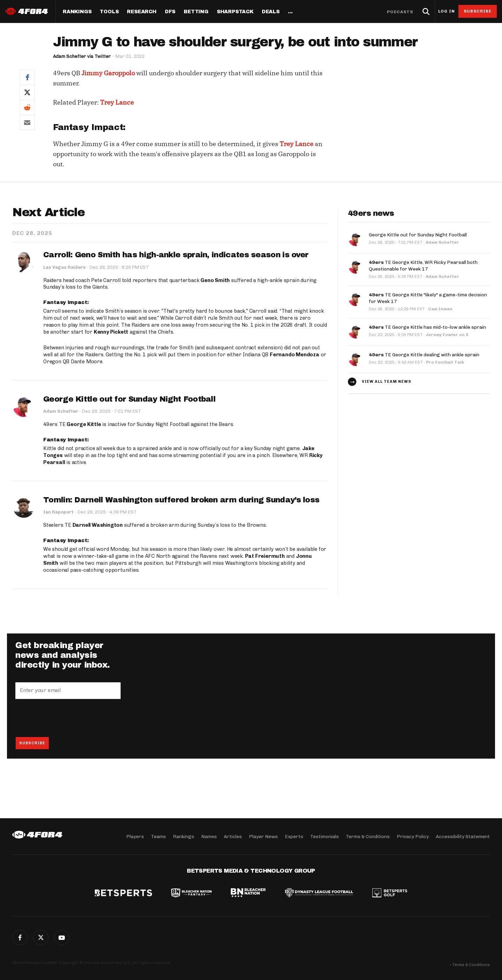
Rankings (77, 12)
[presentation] (68, 718)
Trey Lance (117, 102)
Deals (271, 12)
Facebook (20, 937)
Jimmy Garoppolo (108, 73)
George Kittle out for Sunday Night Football (129, 399)
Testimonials (325, 836)
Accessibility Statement (463, 836)
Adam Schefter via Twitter (83, 56)
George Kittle (84, 425)
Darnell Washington (98, 525)
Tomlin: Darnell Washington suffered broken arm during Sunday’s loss (181, 500)
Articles (233, 836)
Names (209, 836)
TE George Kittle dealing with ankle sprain (424, 353)
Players (135, 836)
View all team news (387, 380)
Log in (447, 11)
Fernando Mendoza (295, 355)
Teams (158, 836)
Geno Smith (215, 280)
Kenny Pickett (111, 332)
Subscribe (478, 11)
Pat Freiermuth (265, 556)
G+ (62, 937)
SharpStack (235, 12)
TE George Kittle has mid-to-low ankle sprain (427, 325)
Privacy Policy (413, 836)
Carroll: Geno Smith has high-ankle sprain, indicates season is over (176, 255)
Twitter (41, 937)
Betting (196, 12)
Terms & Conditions (368, 836)
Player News (263, 836)
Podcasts (400, 12)
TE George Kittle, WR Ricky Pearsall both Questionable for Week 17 (423, 265)
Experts (294, 836)
